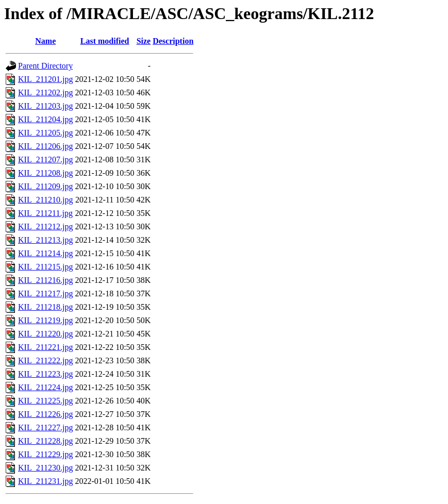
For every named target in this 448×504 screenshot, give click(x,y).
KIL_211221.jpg (46, 347)
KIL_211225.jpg (46, 401)
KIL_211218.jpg (46, 307)
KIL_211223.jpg (46, 374)
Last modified (105, 41)
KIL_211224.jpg (46, 387)
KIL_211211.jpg (45, 213)
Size (144, 41)
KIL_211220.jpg (46, 334)
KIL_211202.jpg (46, 93)
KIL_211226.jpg (46, 414)
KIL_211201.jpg (46, 79)
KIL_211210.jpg (46, 200)
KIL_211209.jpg (46, 186)
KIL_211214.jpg (46, 253)
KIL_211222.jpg (46, 360)
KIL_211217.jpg (46, 293)
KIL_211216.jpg (46, 280)
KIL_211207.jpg (46, 159)
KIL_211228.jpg (46, 441)
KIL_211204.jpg (46, 119)
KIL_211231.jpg (46, 481)
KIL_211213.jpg (46, 240)
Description (173, 41)
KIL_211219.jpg (46, 320)
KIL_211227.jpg (46, 427)
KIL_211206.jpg (46, 146)
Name (45, 41)
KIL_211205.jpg (46, 133)
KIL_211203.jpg (46, 106)
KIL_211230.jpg (46, 468)
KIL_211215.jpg (46, 267)
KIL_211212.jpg (46, 226)
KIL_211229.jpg (46, 454)
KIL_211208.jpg (46, 173)
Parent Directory (45, 66)
